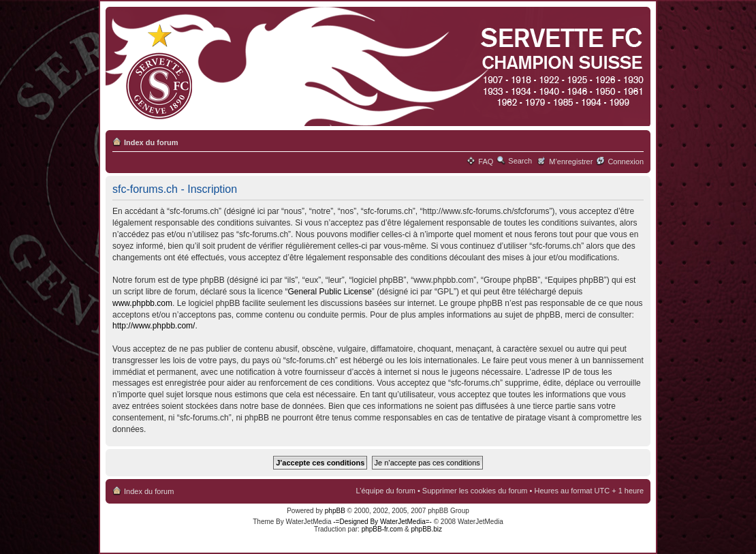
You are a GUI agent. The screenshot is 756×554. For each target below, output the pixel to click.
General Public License (329, 292)
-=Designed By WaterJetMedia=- (382, 522)
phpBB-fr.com (382, 529)
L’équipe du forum (385, 491)
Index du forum (151, 142)
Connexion (626, 161)
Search (520, 161)
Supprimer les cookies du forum (475, 491)
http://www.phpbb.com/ (154, 326)
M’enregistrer (571, 161)
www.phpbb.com (142, 303)
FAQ (486, 161)
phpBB (335, 511)
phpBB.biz (426, 529)
